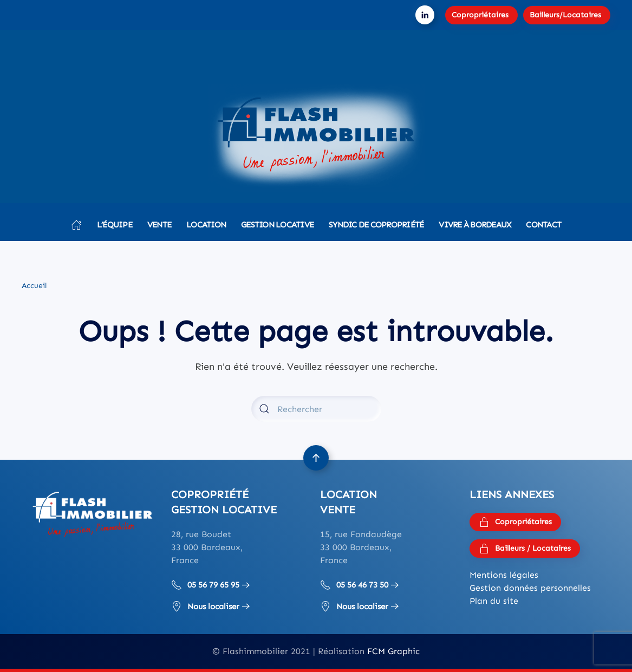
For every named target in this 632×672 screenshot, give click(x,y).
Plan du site (494, 601)
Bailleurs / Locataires (525, 549)
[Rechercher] (316, 409)
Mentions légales (504, 575)
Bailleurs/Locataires (565, 15)
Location (206, 225)
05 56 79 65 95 (205, 585)
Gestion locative (277, 225)
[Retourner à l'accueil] (316, 138)
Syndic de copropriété (376, 225)
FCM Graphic (393, 651)
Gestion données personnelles (530, 588)
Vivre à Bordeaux (475, 225)
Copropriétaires (480, 15)
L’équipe (115, 225)
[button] (316, 458)
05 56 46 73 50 (354, 585)
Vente (159, 225)
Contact (543, 225)
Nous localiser (205, 606)
